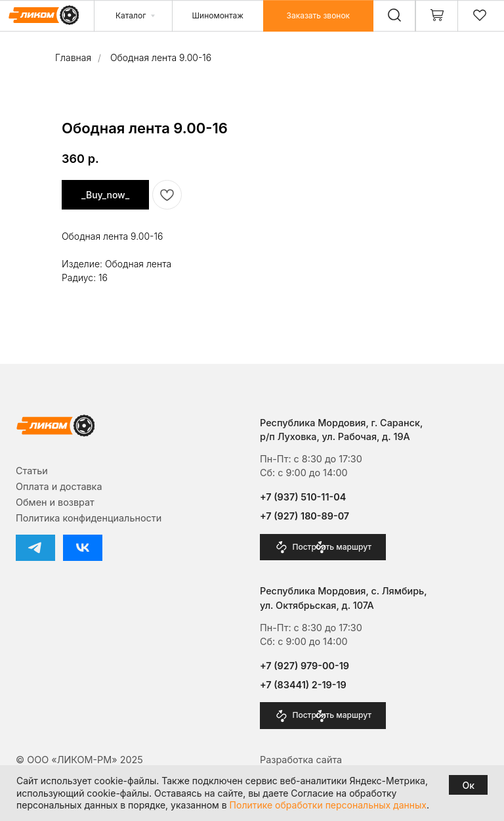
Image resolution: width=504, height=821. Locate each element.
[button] (318, 16)
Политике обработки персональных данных (328, 805)
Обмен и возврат (55, 502)
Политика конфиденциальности (89, 518)
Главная (73, 57)
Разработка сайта (301, 760)
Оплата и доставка (59, 486)
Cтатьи (32, 471)
